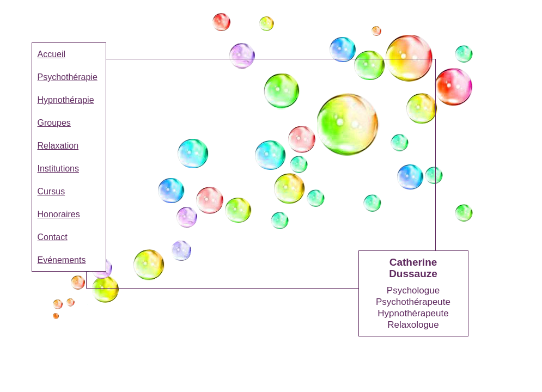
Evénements (62, 260)
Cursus (51, 191)
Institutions (58, 169)
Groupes (54, 123)
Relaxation (58, 146)
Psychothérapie (68, 77)
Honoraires (59, 214)
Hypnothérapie (66, 100)
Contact (53, 237)
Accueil (52, 54)
